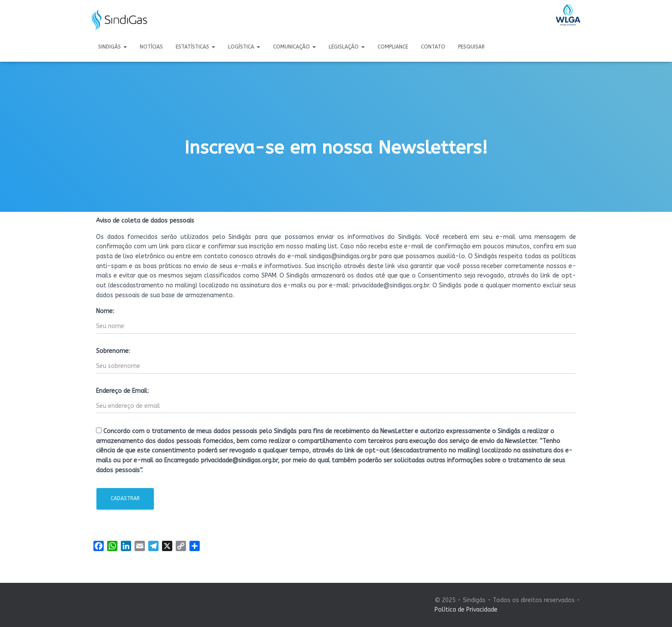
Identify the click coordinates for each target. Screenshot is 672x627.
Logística (244, 47)
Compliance (393, 47)
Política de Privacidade (466, 610)
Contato (433, 47)
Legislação (347, 47)
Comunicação (294, 47)
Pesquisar (471, 47)
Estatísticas (195, 47)
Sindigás (112, 47)
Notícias (151, 47)
